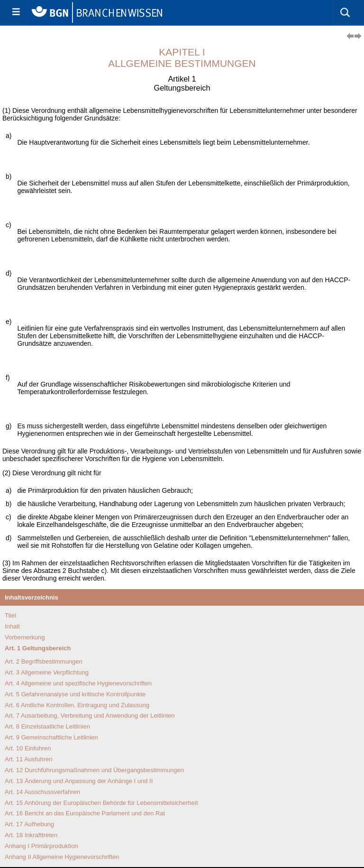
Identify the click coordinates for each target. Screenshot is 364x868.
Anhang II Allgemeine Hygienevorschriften (62, 857)
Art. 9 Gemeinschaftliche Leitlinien (51, 737)
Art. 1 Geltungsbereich (38, 648)
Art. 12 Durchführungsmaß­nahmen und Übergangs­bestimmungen (94, 770)
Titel (10, 615)
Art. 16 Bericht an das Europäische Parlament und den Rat (85, 813)
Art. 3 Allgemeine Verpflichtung (47, 672)
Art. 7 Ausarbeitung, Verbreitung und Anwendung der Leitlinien (90, 716)
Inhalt (12, 626)
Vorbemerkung (25, 637)
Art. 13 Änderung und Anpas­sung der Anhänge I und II (79, 781)
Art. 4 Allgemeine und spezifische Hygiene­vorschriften (78, 683)
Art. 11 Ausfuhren (28, 759)
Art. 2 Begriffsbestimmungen (44, 661)
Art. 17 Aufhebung (29, 824)
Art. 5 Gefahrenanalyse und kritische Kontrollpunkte (75, 694)
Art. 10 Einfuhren (28, 748)
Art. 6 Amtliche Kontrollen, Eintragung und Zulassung (77, 705)
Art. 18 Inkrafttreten (31, 835)
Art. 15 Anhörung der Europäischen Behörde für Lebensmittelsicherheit (101, 803)
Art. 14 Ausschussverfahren (42, 792)
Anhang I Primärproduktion (41, 846)
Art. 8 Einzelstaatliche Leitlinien (47, 726)
